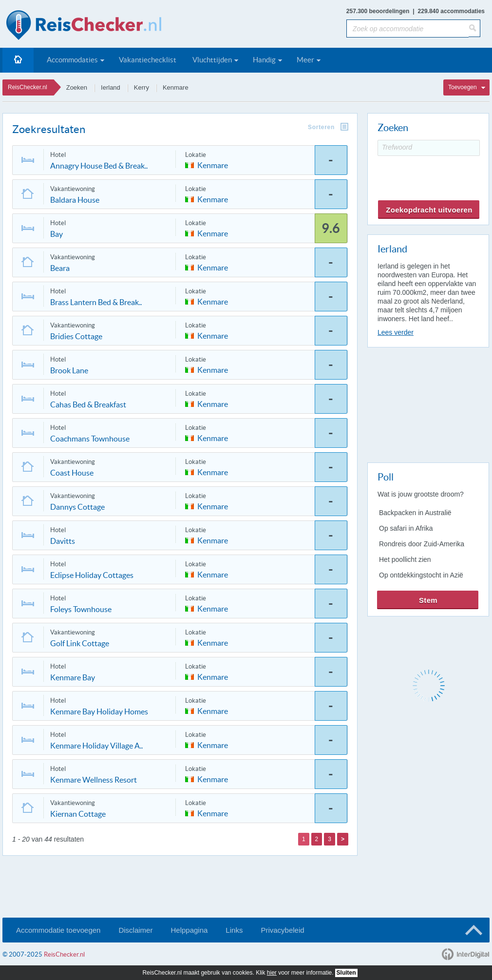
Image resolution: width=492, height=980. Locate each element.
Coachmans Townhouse (90, 439)
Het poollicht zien (405, 559)
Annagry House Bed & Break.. (99, 166)
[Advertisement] (428, 403)
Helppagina (189, 930)
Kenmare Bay (73, 677)
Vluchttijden (212, 60)
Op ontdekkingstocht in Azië (421, 575)
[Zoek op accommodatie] (407, 29)
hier (272, 973)
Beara (60, 268)
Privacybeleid (282, 930)
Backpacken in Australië (415, 513)
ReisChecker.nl (28, 87)
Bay (57, 234)
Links (234, 930)
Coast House (72, 473)
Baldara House (75, 200)
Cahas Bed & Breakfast (88, 404)
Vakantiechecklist (148, 60)
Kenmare (176, 87)
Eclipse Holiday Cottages (92, 575)
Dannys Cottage (77, 507)
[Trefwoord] (429, 148)
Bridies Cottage (76, 336)
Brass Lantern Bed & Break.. (96, 302)
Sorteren (321, 127)
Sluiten (346, 973)
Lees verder (396, 332)
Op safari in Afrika (406, 528)
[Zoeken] (474, 28)
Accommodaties (72, 60)
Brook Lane (69, 370)
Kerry (142, 87)
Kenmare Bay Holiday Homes (99, 711)
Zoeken (77, 87)
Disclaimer (135, 930)
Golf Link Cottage (80, 643)
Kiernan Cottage (78, 814)
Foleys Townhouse (81, 609)
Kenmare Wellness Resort (94, 780)
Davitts (63, 541)
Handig (264, 60)
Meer (305, 60)
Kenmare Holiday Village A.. (96, 746)
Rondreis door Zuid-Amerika (422, 544)
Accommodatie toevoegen (58, 930)
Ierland (111, 87)
